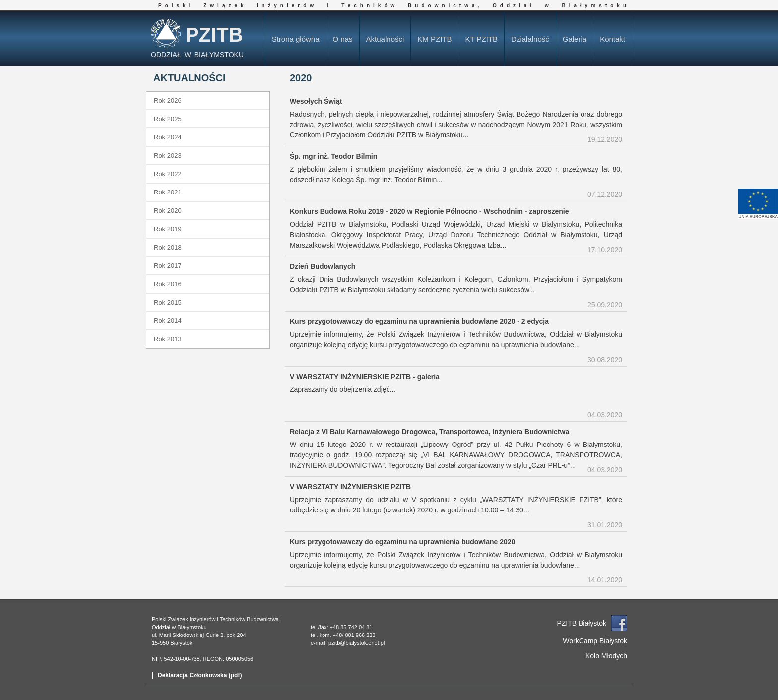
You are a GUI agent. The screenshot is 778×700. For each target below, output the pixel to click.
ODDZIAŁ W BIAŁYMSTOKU (197, 55)
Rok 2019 (168, 229)
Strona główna (296, 39)
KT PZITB (481, 39)
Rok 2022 (168, 174)
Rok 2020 (168, 211)
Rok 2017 (168, 266)
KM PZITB (434, 39)
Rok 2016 (168, 284)
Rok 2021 (168, 192)
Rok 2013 (168, 339)
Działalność (530, 39)
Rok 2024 (168, 137)
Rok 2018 (168, 247)
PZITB (214, 35)
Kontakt (613, 39)
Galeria (575, 39)
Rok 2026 (168, 100)
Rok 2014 (168, 321)
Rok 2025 (168, 119)
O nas (343, 39)
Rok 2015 (168, 302)
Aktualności (385, 39)
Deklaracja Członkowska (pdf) (200, 675)
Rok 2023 (168, 156)
